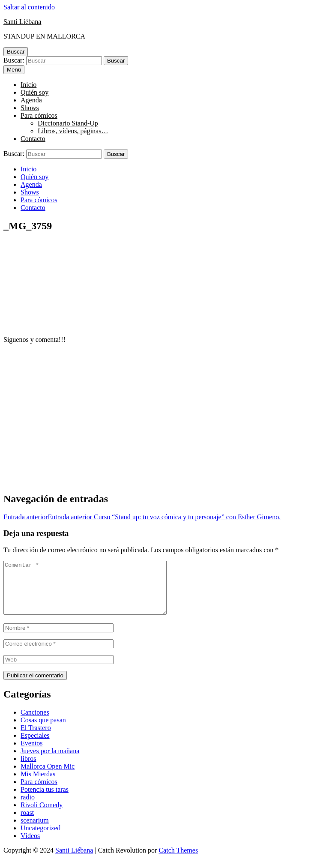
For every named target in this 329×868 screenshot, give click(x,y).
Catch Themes (178, 861)
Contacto (33, 139)
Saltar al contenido (29, 7)
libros (28, 769)
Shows (30, 108)
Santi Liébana (22, 22)
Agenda (31, 100)
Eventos (32, 753)
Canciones (35, 723)
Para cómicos (39, 115)
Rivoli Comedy (42, 815)
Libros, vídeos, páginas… (73, 131)
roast (27, 823)
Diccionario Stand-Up (68, 123)
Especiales (35, 746)
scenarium (35, 831)
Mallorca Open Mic (48, 777)
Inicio (28, 85)
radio (28, 807)
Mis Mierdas (38, 784)
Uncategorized (40, 838)
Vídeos (30, 846)
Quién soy (34, 92)
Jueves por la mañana (50, 761)
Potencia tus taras (45, 800)
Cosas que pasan (43, 730)
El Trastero (36, 738)
